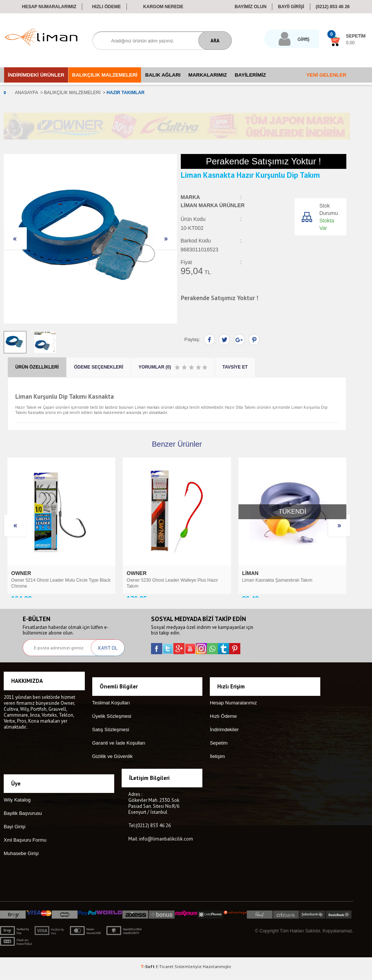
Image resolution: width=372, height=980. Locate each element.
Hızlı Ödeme (106, 7)
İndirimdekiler (224, 741)
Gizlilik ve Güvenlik (113, 768)
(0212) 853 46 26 (333, 7)
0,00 (326, 43)
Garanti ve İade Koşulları (119, 755)
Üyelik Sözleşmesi (112, 728)
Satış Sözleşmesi (111, 741)
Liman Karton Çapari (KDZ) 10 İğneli (163, 579)
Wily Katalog (17, 804)
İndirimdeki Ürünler (36, 73)
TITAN (250, 572)
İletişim (217, 768)
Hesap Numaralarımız (49, 7)
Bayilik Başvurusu (23, 817)
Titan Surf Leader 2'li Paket (269, 579)
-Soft (148, 971)
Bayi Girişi (15, 831)
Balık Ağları (163, 73)
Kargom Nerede (163, 7)
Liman (20, 572)
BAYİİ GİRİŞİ (291, 7)
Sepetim (219, 755)
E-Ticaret (165, 971)
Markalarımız (208, 73)
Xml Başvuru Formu (25, 844)
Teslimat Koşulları (111, 715)
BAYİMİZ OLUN (251, 7)
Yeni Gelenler (326, 73)
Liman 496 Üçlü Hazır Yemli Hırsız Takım (52, 579)
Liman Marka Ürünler (213, 205)
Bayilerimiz (250, 73)
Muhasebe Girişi (21, 857)
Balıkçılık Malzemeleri (105, 73)
